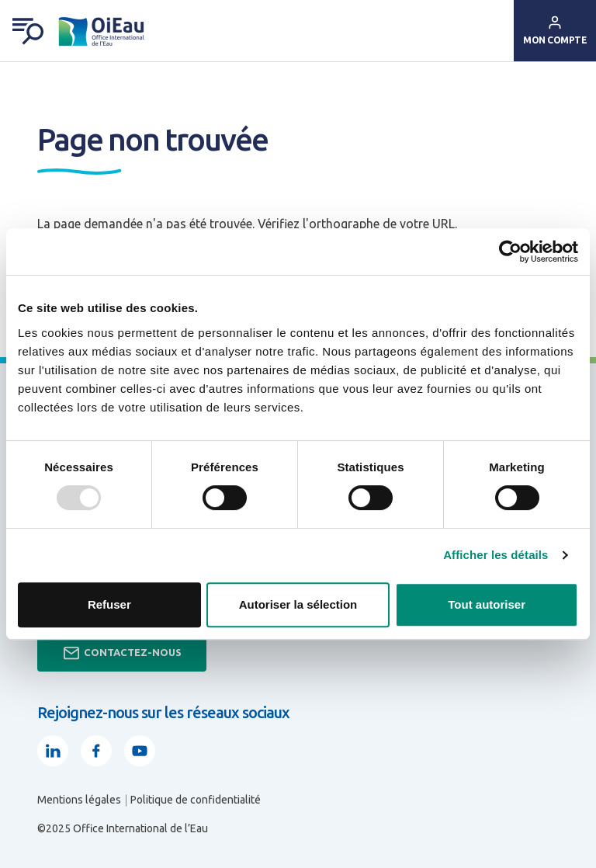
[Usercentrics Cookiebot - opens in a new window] (510, 252)
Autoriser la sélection (298, 604)
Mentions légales (79, 800)
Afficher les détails (496, 555)
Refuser (109, 604)
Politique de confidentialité (196, 800)
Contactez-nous (122, 653)
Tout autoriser (487, 604)
